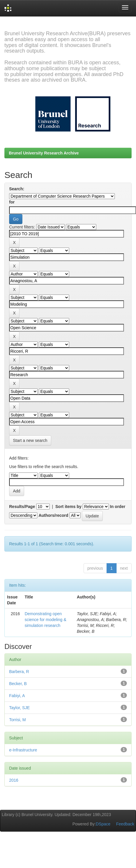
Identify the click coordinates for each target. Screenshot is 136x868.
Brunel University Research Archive (44, 153)
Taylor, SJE (19, 708)
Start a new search (30, 440)
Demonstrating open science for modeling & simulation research (46, 620)
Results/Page (22, 507)
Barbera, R (19, 672)
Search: (17, 189)
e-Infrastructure (23, 750)
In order (118, 507)
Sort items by (68, 507)
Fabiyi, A (17, 696)
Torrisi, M (18, 720)
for (12, 202)
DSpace (103, 824)
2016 (14, 780)
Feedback (125, 824)
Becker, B (18, 684)
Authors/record (53, 515)
